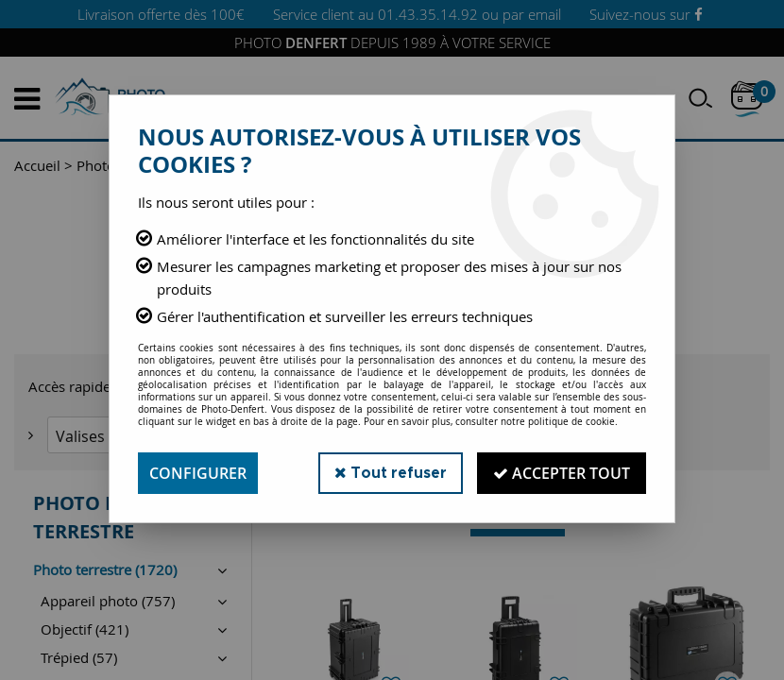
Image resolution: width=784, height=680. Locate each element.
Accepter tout (562, 473)
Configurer (198, 473)
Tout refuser (391, 473)
